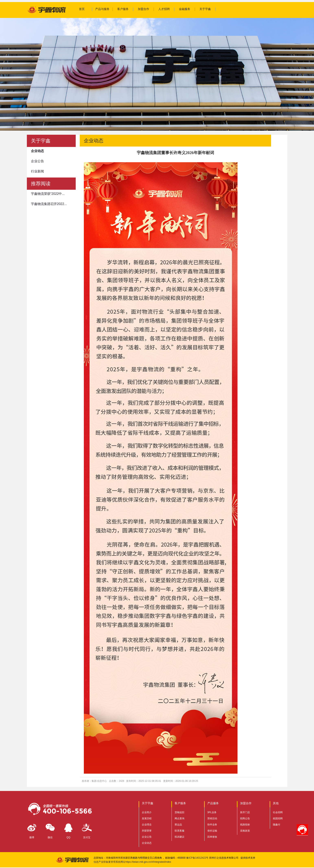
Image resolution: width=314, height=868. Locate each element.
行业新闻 (37, 171)
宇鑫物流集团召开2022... (49, 204)
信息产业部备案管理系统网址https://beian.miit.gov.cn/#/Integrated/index (132, 862)
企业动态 (37, 151)
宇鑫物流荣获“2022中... (48, 194)
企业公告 (37, 161)
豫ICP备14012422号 (197, 858)
